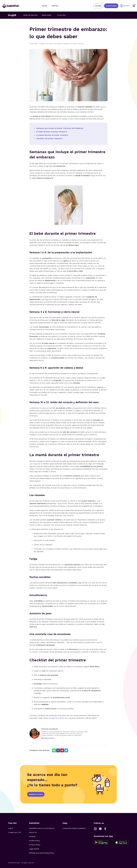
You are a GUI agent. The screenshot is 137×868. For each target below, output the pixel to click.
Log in (11, 828)
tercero (65, 718)
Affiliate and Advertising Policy (42, 853)
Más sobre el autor (48, 738)
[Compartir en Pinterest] (62, 750)
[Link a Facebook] (105, 829)
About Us (33, 832)
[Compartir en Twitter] (66, 750)
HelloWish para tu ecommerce (42, 828)
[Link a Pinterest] (100, 829)
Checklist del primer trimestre (49, 139)
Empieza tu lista (36, 794)
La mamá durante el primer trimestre (52, 135)
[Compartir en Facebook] (58, 750)
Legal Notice (34, 849)
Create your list (15, 832)
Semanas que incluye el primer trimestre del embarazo (60, 128)
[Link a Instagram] (95, 829)
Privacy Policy (35, 845)
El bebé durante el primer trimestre (52, 132)
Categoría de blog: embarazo (73, 44)
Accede (98, 6)
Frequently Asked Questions (74, 828)
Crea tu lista (111, 6)
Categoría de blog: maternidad (51, 44)
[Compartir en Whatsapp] (54, 750)
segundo (55, 718)
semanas (33, 166)
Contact (32, 836)
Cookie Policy (34, 841)
